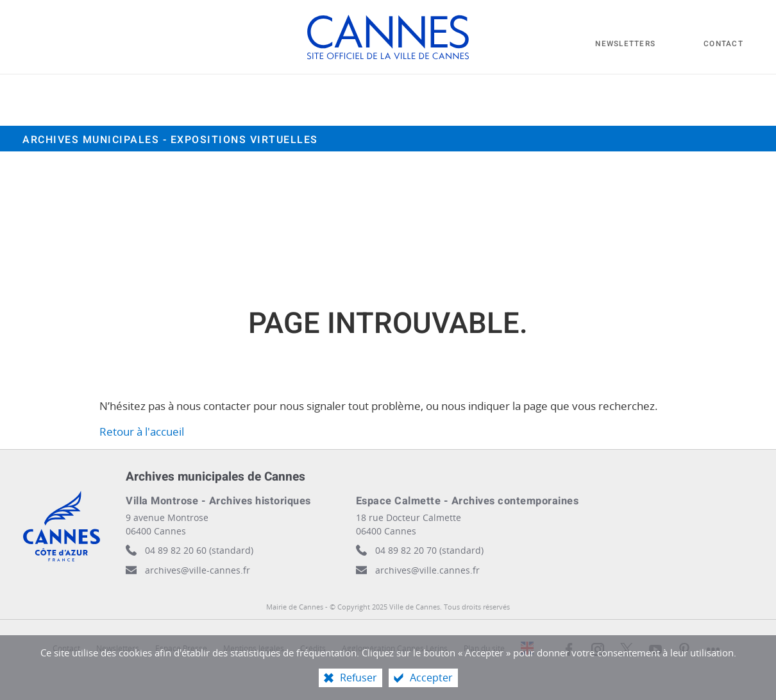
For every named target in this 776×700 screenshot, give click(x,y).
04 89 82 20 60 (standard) (199, 550)
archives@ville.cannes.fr (427, 570)
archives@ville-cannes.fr (198, 570)
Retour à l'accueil (142, 431)
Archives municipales (170, 140)
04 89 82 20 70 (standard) (429, 550)
